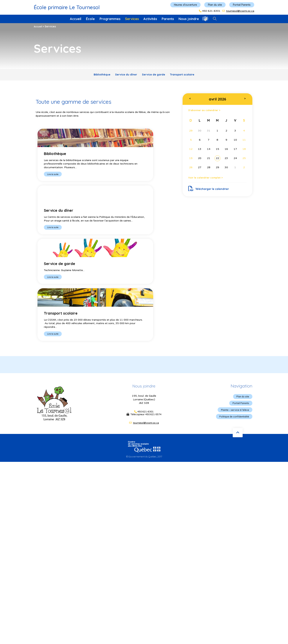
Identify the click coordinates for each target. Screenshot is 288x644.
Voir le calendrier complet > (209, 180)
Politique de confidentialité (233, 329)
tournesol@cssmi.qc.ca (240, 11)
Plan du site (215, 5)
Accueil (76, 19)
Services (132, 19)
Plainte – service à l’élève (234, 322)
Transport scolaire (188, 75)
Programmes (110, 19)
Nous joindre (189, 19)
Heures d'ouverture (185, 5)
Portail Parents (242, 5)
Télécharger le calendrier (211, 192)
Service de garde (155, 75)
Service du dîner (124, 75)
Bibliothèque (96, 75)
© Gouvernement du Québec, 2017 (144, 368)
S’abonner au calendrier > (207, 112)
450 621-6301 (211, 11)
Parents (168, 19)
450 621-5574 (153, 326)
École (90, 19)
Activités (150, 19)
